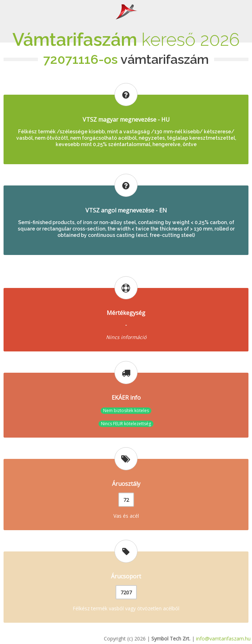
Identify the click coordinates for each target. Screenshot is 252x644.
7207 (126, 592)
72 (126, 500)
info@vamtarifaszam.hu (223, 639)
